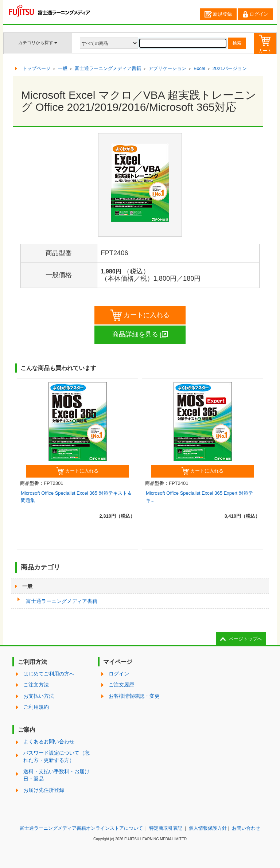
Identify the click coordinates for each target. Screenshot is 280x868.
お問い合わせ (246, 828)
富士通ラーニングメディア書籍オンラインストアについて (81, 828)
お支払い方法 (39, 696)
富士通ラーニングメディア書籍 (62, 601)
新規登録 (218, 14)
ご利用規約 (36, 707)
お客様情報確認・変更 (134, 696)
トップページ (36, 68)
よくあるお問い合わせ (49, 742)
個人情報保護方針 (208, 828)
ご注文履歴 (121, 685)
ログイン (256, 14)
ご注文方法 (36, 685)
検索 (237, 43)
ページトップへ (246, 639)
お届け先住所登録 (44, 790)
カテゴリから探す (38, 43)
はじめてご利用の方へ (49, 674)
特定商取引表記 (166, 828)
